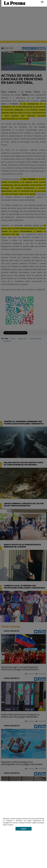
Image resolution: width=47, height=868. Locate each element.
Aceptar (23, 829)
